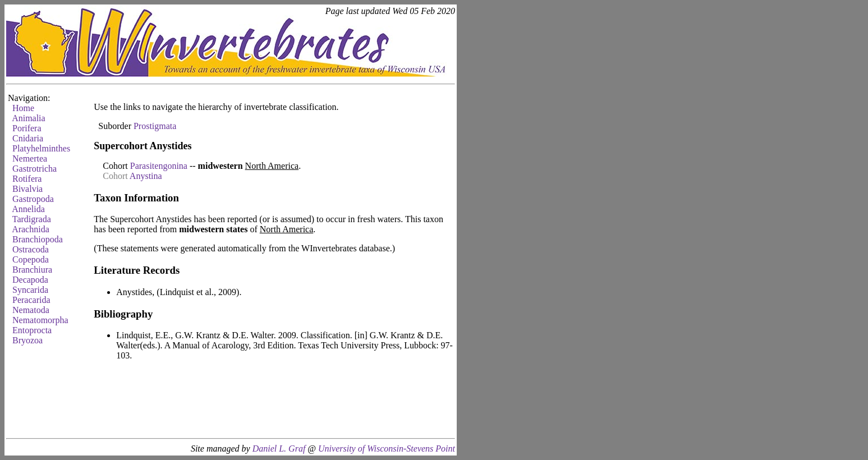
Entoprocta (32, 330)
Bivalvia (27, 189)
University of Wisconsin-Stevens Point (387, 449)
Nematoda (31, 310)
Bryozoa (27, 340)
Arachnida (31, 229)
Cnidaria (28, 138)
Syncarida (30, 290)
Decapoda (30, 280)
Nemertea (30, 158)
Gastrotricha (35, 169)
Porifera (27, 128)
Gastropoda (33, 199)
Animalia (29, 118)
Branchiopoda (38, 239)
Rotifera (27, 179)
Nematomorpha (40, 320)
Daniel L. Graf (279, 449)
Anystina (146, 176)
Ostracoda (31, 249)
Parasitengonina (159, 166)
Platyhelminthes (41, 148)
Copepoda (31, 259)
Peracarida (31, 300)
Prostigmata (155, 126)
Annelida (28, 209)
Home (23, 108)
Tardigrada (32, 219)
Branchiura (32, 270)
